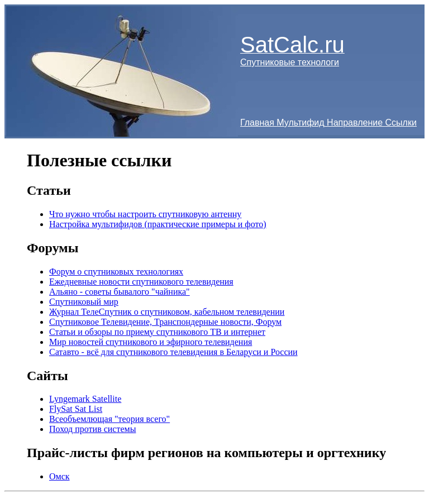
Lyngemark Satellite (85, 399)
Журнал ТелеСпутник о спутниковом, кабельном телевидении (167, 312)
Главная (257, 123)
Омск (59, 476)
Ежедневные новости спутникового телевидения (141, 282)
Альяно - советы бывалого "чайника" (120, 292)
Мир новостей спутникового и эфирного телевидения (151, 342)
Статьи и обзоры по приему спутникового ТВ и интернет (157, 332)
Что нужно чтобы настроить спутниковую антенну (145, 214)
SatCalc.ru (292, 45)
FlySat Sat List (76, 409)
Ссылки (401, 123)
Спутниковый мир (84, 302)
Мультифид (300, 123)
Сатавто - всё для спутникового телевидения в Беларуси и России (173, 352)
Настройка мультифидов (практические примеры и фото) (158, 224)
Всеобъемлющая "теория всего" (109, 419)
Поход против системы (92, 429)
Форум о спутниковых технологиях (116, 272)
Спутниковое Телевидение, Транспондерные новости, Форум (165, 322)
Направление (355, 123)
